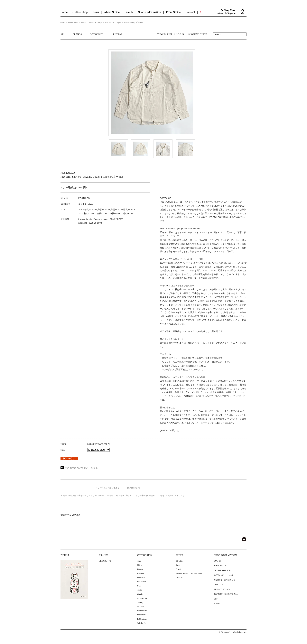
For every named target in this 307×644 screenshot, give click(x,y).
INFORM (117, 34)
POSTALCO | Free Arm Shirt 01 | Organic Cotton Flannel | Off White (116, 22)
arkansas (179, 578)
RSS (216, 599)
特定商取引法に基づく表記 (226, 594)
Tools (140, 590)
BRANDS (77, 34)
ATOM (217, 604)
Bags (139, 586)
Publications (142, 619)
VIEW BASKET (165, 34)
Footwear (141, 578)
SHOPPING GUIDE (198, 34)
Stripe (178, 565)
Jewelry (140, 602)
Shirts (140, 565)
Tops (139, 561)
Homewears (142, 611)
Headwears (142, 582)
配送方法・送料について (225, 580)
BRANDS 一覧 (105, 561)
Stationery (141, 615)
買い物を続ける (134, 488)
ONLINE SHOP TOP (69, 22)
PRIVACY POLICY (222, 589)
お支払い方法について (224, 575)
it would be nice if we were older (189, 573)
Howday (179, 569)
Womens (141, 607)
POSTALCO (83, 22)
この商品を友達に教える (108, 488)
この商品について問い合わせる (79, 468)
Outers (140, 569)
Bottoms (141, 573)
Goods (140, 594)
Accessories (142, 598)
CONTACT (219, 585)
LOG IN (180, 34)
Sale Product (142, 623)
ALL (63, 34)
